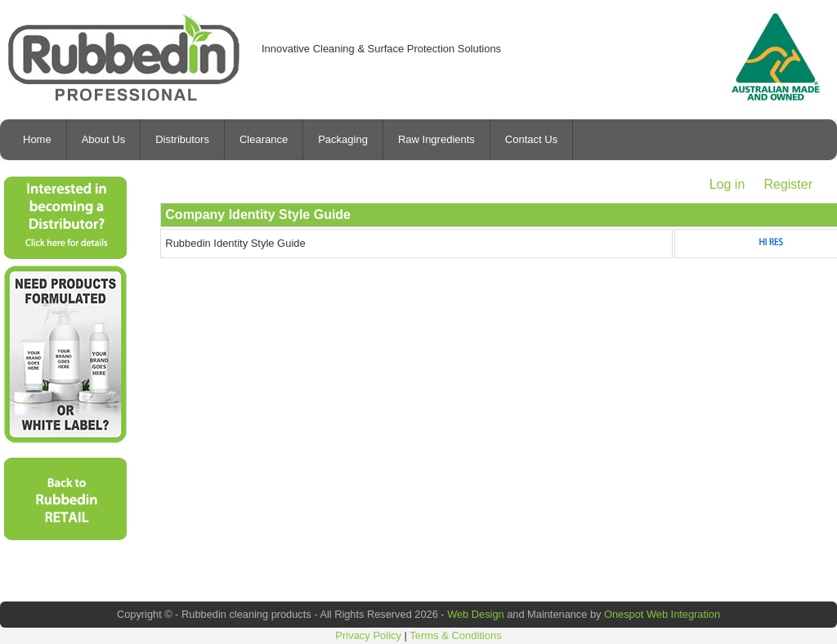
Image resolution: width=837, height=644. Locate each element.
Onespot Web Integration (662, 614)
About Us (103, 139)
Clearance (264, 139)
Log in (727, 184)
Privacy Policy (368, 635)
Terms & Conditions (455, 635)
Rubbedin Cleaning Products (124, 58)
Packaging (343, 139)
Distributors (182, 139)
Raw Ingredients (436, 139)
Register (788, 184)
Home (37, 139)
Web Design (475, 614)
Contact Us (531, 139)
